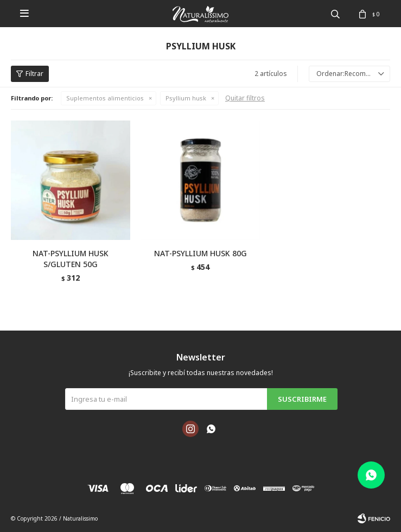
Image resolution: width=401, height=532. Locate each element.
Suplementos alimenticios (105, 98)
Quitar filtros (245, 98)
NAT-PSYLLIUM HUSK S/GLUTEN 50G (71, 259)
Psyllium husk (186, 98)
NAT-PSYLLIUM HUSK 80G (200, 253)
